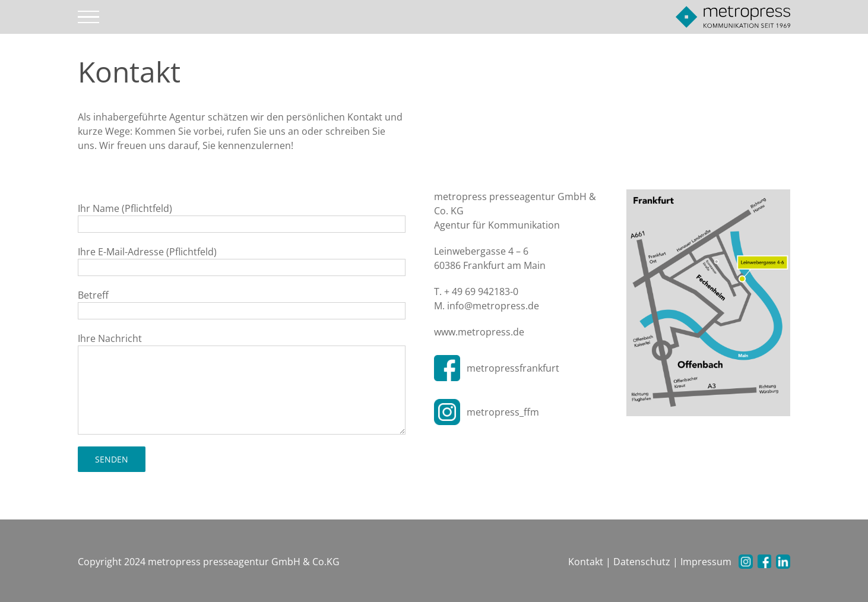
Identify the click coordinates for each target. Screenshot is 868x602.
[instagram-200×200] (447, 404)
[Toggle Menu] (89, 17)
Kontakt (586, 562)
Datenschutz (642, 562)
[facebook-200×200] (447, 360)
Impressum (706, 562)
